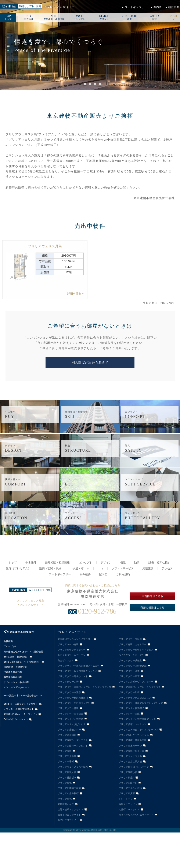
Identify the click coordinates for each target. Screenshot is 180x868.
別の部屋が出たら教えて (90, 363)
